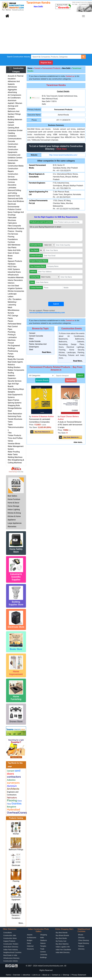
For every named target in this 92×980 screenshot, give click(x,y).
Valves (10, 441)
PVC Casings (13, 316)
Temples (43, 946)
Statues (43, 943)
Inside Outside (35, 341)
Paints (10, 318)
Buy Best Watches (62, 944)
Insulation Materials (16, 277)
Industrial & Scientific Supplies (16, 577)
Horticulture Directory (11, 947)
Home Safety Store (16, 550)
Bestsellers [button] (71, 380)
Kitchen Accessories (16, 291)
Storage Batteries (15, 408)
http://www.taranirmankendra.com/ (63, 155)
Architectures (32, 938)
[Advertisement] (46, 37)
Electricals (12, 204)
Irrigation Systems (15, 288)
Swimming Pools (14, 416)
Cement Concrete (36, 336)
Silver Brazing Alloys (16, 389)
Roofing (11, 373)
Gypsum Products (15, 261)
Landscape (12, 294)
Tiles (10, 433)
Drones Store (16, 722)
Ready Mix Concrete (16, 359)
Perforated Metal (14, 324)
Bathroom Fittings (16, 850)
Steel (10, 411)
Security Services (15, 381)
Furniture (11, 242)
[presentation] (47, 296)
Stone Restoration (15, 414)
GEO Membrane (14, 245)
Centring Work (13, 128)
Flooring (11, 237)
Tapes (10, 425)
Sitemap (66, 975)
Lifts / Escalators (14, 299)
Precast (11, 343)
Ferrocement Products (51, 68)
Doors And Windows (16, 201)
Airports (30, 935)
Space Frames (13, 400)
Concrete (11, 141)
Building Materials (15, 120)
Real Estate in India (10, 955)
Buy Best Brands (62, 933)
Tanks (10, 422)
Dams (29, 943)
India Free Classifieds (63, 950)
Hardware (12, 264)
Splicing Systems (15, 403)
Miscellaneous (13, 310)
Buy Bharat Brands (62, 935)
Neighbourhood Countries (12, 952)
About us (46, 975)
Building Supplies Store (16, 603)
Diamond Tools (14, 196)
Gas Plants (12, 248)
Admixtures (12, 87)
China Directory (84, 940)
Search (80, 376)
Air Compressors (14, 95)
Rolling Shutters (14, 367)
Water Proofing (14, 452)
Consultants (13, 179)
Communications (15, 139)
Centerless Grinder (15, 130)
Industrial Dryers (14, 272)
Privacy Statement (79, 975)
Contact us (56, 975)
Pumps (10, 354)
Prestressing (13, 351)
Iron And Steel (13, 286)
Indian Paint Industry (11, 950)
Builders (11, 117)
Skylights (11, 392)
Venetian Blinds (14, 444)
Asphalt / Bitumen (15, 103)
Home (30, 68)
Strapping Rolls (14, 405)
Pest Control (13, 326)
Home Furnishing (16, 698)
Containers (12, 136)
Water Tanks (13, 454)
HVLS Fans (12, 267)
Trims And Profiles (15, 438)
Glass (10, 258)
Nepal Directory (84, 943)
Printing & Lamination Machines (12, 337)
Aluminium (12, 100)
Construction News (10, 938)
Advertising (12, 92)
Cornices (11, 182)
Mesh (10, 307)
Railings (11, 356)
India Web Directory (63, 952)
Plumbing (11, 332)
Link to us (36, 975)
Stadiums (44, 940)
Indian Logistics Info (63, 947)
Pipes (10, 329)
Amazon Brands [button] (42, 380)
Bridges (30, 940)
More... (21, 923)
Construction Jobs (10, 935)
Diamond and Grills (15, 199)
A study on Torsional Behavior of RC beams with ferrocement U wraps (70, 425)
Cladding (11, 133)
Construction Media (16, 166)
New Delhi (66, 68)
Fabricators (12, 223)
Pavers (10, 321)
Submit (56, 304)
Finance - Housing (15, 231)
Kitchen (16, 834)
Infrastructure (13, 275)
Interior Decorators (15, 280)
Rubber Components (16, 370)
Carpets (11, 122)
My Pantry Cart (61, 941)
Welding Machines (15, 457)
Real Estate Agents (15, 362)
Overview (17, 975)
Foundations (13, 239)
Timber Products (14, 435)
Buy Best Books (61, 938)
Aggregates (12, 90)
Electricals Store (16, 627)
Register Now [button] (46, 63)
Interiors (11, 283)
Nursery (11, 313)
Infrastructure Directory (11, 958)
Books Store (16, 649)
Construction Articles (11, 961)
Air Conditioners (14, 98)
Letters (10, 297)
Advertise (26, 975)
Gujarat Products (9, 941)
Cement (11, 125)
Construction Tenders (11, 944)
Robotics (11, 365)
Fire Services (13, 234)
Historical (30, 946)
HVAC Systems (14, 269)
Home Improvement (16, 673)
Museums (30, 949)
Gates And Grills (14, 250)
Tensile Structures (15, 419)
